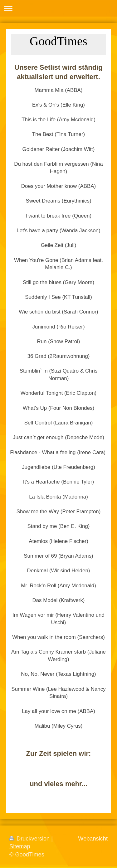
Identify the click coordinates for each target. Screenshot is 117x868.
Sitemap (20, 846)
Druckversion (30, 839)
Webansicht (93, 839)
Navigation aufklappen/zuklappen (58, 8)
